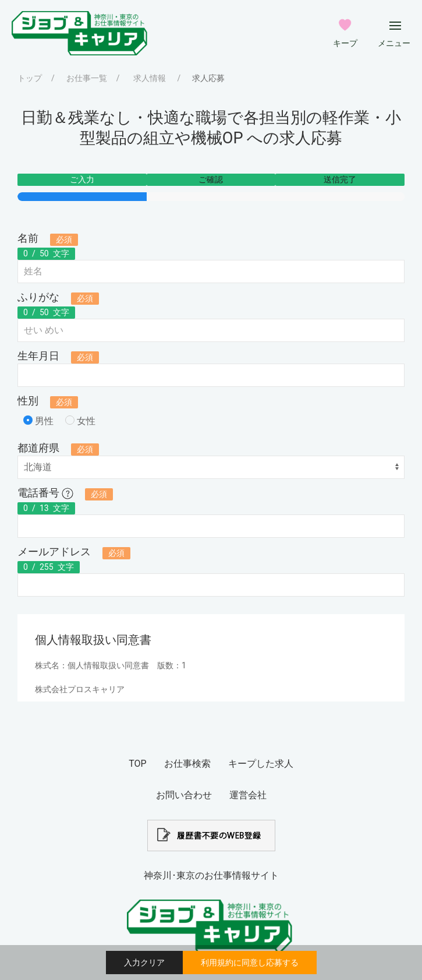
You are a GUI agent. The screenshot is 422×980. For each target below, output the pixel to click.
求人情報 (150, 78)
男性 (38, 421)
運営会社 (248, 795)
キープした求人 (261, 764)
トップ (30, 78)
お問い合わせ (184, 795)
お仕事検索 (187, 764)
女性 (80, 421)
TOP (137, 764)
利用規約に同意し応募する (250, 963)
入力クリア (144, 963)
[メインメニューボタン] (395, 26)
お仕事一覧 (87, 78)
